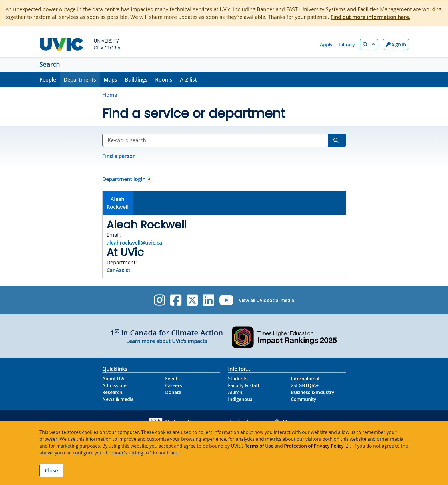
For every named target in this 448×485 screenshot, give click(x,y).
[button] (369, 44)
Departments (80, 79)
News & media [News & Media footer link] (118, 399)
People (48, 79)
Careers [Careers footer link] (174, 385)
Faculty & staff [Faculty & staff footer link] (244, 385)
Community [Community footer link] (304, 399)
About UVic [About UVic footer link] (114, 379)
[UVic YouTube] (226, 300)
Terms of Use (259, 446)
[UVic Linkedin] (208, 300)
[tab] (118, 203)
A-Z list (188, 79)
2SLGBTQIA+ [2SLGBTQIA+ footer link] (305, 385)
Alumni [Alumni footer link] (236, 392)
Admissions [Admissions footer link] (115, 385)
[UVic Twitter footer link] (192, 300)
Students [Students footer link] (238, 379)
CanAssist (118, 270)
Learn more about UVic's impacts (167, 341)
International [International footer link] (305, 379)
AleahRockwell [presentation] (118, 203)
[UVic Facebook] (176, 300)
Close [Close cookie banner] (51, 470)
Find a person (119, 156)
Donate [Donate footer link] (173, 392)
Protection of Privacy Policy (314, 446)
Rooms (164, 79)
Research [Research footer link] (112, 392)
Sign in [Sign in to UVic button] (396, 44)
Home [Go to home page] (110, 95)
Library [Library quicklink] (347, 45)
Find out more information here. (370, 17)
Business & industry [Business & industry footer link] (313, 392)
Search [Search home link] (50, 64)
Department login (124, 179)
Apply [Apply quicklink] (326, 45)
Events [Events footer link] (172, 379)
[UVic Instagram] (160, 300)
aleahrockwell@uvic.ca (134, 242)
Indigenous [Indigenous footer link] (240, 399)
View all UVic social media (266, 300)
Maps (110, 79)
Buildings (136, 79)
